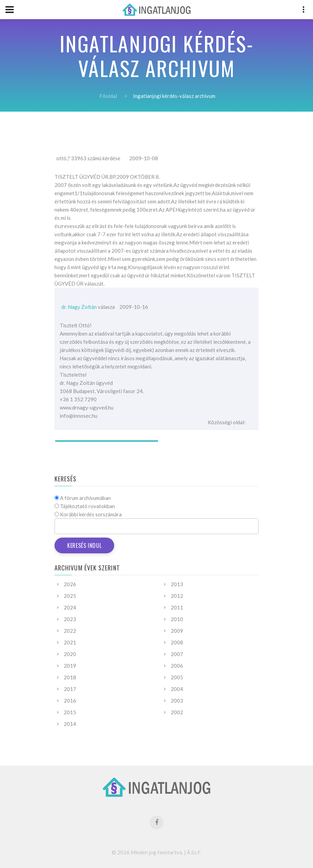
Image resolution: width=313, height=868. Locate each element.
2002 (177, 712)
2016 (70, 701)
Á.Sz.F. (194, 852)
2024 (70, 607)
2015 (70, 712)
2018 (70, 677)
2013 (177, 584)
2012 (177, 596)
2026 (70, 584)
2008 (177, 642)
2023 (70, 619)
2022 (70, 631)
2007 (177, 654)
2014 (70, 724)
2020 (70, 654)
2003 (177, 701)
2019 (70, 666)
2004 (177, 689)
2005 (177, 677)
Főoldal (108, 96)
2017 (70, 689)
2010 (177, 619)
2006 (177, 666)
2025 (70, 596)
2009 (177, 631)
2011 (177, 607)
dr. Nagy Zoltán (79, 307)
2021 (70, 642)
